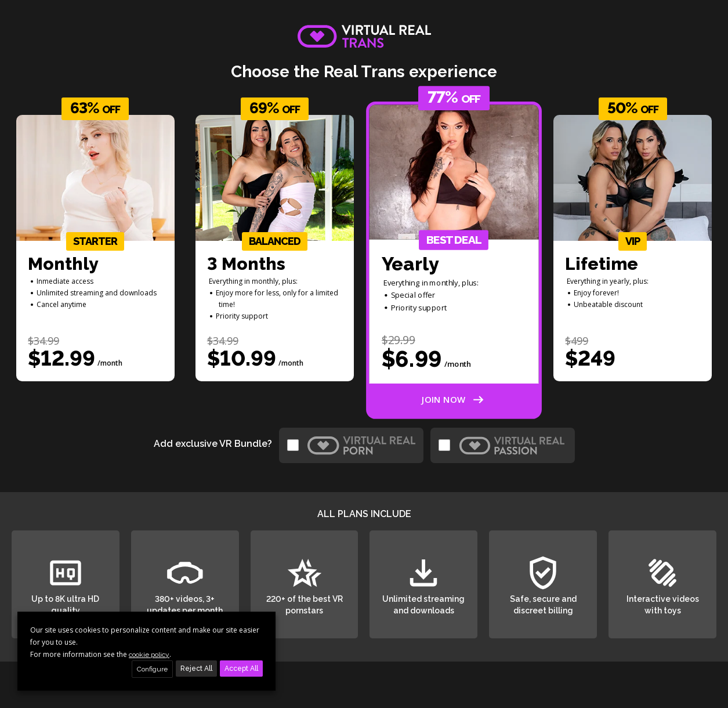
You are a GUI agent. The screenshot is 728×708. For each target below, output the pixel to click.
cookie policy (149, 655)
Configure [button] (152, 669)
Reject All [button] (196, 669)
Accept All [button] (241, 669)
